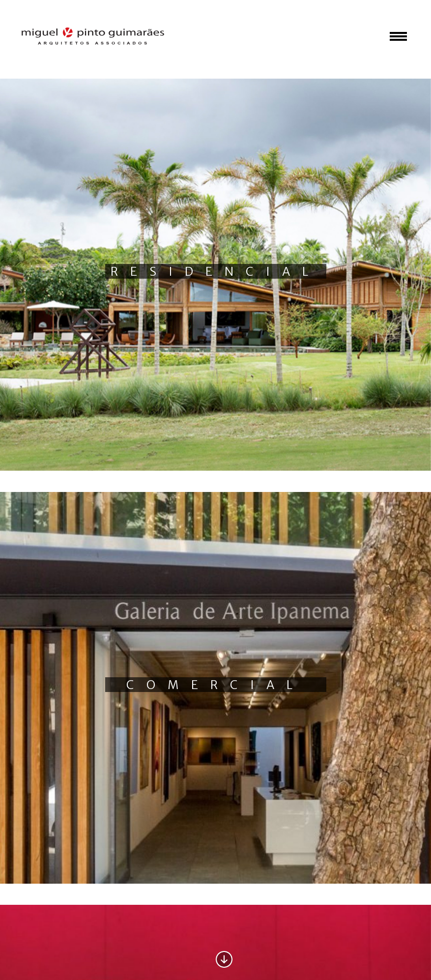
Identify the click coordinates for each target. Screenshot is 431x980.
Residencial (215, 272)
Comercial (215, 685)
